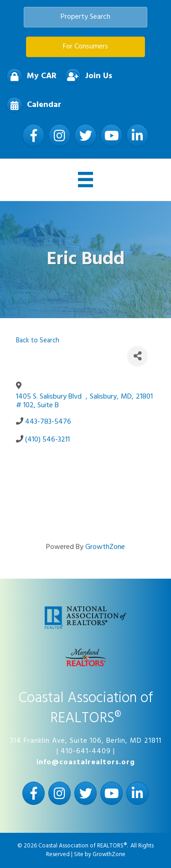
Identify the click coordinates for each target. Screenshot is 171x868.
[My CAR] (29, 76)
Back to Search (38, 341)
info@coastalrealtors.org (86, 762)
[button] (85, 17)
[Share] (137, 356)
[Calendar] (31, 105)
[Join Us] (86, 76)
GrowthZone (105, 547)
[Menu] (86, 180)
